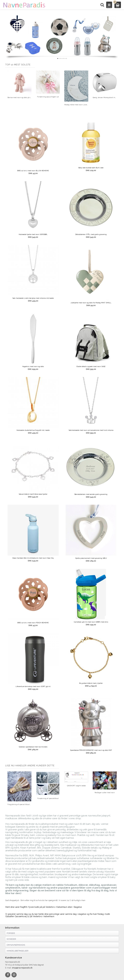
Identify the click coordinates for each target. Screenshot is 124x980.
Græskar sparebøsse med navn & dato (33, 747)
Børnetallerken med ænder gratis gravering (91, 494)
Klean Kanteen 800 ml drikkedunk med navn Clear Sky (33, 558)
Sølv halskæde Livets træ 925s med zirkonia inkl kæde (33, 298)
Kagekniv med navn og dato (33, 367)
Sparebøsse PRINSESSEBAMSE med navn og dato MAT (91, 750)
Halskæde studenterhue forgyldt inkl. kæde (33, 430)
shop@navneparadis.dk (22, 968)
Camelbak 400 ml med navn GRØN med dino (91, 622)
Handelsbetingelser (18, 951)
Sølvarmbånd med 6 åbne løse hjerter (33, 494)
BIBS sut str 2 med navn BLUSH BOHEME (33, 171)
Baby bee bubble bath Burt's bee (91, 168)
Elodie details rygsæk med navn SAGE (91, 367)
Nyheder (11, 939)
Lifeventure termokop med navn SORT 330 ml (33, 686)
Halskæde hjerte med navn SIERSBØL (33, 234)
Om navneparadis (16, 945)
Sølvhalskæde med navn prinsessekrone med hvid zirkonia (91, 430)
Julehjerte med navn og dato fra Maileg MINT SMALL (91, 303)
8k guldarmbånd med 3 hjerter (91, 683)
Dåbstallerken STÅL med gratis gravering (91, 234)
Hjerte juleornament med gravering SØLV (91, 558)
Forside (11, 933)
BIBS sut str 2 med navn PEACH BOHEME (33, 623)
